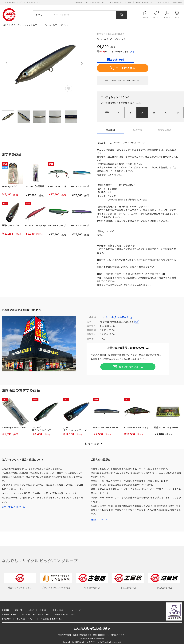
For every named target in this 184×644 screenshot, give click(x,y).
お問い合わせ (58, 610)
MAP (137, 322)
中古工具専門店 (128, 581)
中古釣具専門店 (164, 581)
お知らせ (43, 610)
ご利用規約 (6, 619)
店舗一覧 (19, 610)
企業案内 (79, 2)
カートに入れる (123, 68)
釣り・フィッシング (21, 25)
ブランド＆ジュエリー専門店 (56, 581)
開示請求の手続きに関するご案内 (36, 614)
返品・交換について (13, 506)
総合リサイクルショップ (20, 581)
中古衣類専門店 (92, 581)
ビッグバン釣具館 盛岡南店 (116, 317)
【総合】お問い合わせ (144, 2)
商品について (99, 518)
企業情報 (5, 610)
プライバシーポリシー (26, 619)
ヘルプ (31, 610)
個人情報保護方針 (9, 614)
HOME (5, 25)
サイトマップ (75, 610)
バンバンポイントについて (96, 2)
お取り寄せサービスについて (121, 2)
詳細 (132, 52)
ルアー (36, 25)
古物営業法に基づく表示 (65, 614)
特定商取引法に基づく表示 (52, 619)
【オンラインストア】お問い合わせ (169, 2)
